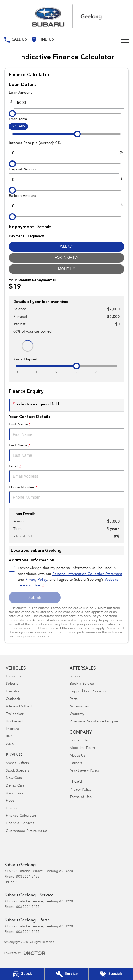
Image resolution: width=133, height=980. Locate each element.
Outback (13, 699)
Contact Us (79, 741)
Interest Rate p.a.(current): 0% (66, 150)
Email (66, 473)
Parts (74, 699)
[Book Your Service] (67, 974)
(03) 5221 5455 (28, 877)
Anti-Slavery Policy (84, 771)
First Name (66, 431)
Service (75, 677)
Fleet (10, 801)
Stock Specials (18, 771)
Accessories (79, 707)
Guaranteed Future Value (26, 831)
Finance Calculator (21, 816)
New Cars (14, 778)
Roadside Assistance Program (94, 722)
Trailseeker (15, 714)
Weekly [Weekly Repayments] (67, 247)
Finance (12, 809)
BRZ (9, 737)
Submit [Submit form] (35, 598)
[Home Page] (66, 16)
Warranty (77, 714)
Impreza (12, 729)
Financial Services (20, 823)
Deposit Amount (66, 177)
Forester (12, 692)
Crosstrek (14, 677)
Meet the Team (82, 748)
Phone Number (66, 494)
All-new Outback (19, 707)
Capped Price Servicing (89, 692)
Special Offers (17, 763)
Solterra (12, 684)
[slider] (12, 114)
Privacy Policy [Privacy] (36, 580)
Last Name (66, 452)
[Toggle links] (25, 953)
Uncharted (14, 722)
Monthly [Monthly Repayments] (66, 269)
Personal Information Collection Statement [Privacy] (87, 574)
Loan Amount (66, 100)
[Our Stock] (22, 974)
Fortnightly (66, 258)
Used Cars (14, 794)
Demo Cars (15, 786)
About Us (77, 756)
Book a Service (82, 684)
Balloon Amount (66, 203)
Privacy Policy (80, 790)
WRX (10, 744)
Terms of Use (81, 797)
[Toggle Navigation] (125, 40)
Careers (76, 763)
